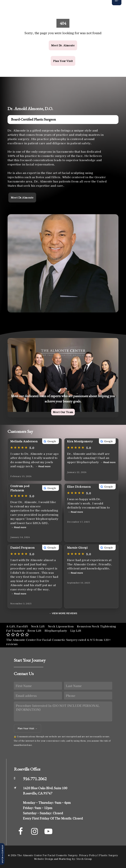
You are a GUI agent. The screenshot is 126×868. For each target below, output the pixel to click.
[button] (63, 45)
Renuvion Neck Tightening (97, 626)
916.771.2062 (35, 779)
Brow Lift (34, 630)
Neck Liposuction (61, 626)
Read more (44, 466)
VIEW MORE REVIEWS (64, 613)
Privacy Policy (88, 855)
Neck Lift (38, 626)
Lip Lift (76, 630)
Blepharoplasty (56, 630)
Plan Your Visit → (27, 728)
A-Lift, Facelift (17, 626)
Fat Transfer (15, 630)
